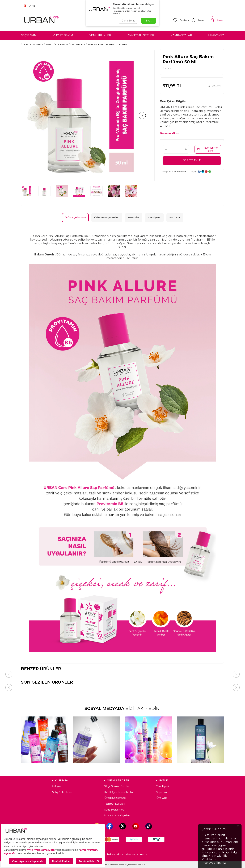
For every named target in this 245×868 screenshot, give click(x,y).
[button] (33, 116)
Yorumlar (134, 218)
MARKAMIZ (216, 35)
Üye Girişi (162, 798)
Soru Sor (175, 218)
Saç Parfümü (78, 44)
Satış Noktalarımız (63, 792)
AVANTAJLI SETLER (141, 35)
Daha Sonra (128, 21)
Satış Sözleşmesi (114, 810)
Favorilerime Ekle (208, 149)
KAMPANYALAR (181, 35)
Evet (149, 21)
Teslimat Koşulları (115, 804)
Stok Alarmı (181, 172)
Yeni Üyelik (163, 786)
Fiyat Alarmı (215, 86)
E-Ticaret (112, 865)
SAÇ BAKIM (29, 35)
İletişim (57, 786)
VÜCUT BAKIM (63, 35)
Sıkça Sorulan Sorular (117, 786)
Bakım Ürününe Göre (57, 44)
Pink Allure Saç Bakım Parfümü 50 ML (108, 44)
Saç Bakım (37, 44)
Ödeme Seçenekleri (107, 218)
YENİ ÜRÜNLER (100, 35)
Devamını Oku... (169, 133)
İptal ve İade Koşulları (117, 816)
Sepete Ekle (192, 160)
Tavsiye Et (165, 172)
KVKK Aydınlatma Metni (119, 792)
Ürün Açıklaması (75, 218)
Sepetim (162, 792)
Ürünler (25, 44)
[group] (88, 116)
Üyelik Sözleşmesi (115, 798)
